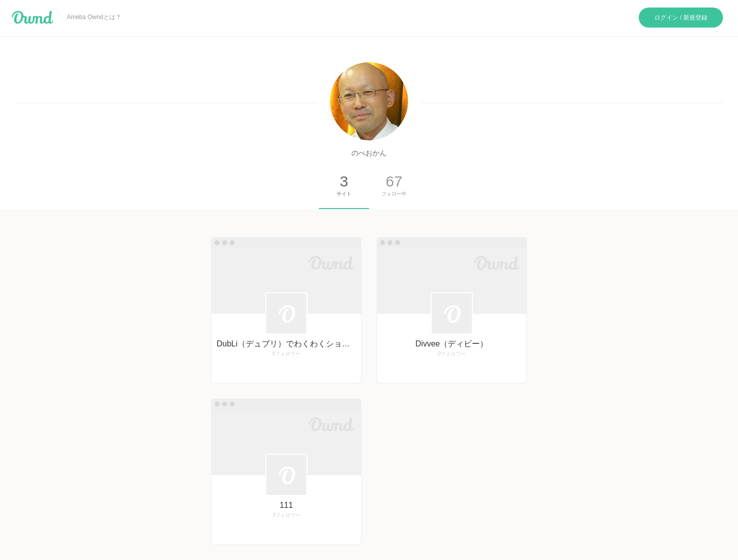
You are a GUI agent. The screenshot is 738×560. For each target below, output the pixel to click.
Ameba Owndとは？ (94, 17)
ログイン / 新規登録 (681, 18)
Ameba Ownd (32, 18)
